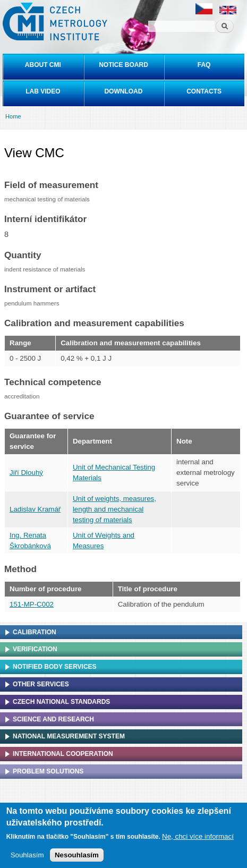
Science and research (53, 719)
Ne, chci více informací (198, 838)
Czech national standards (61, 702)
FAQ (204, 65)
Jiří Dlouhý (26, 473)
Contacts (204, 91)
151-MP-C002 (32, 604)
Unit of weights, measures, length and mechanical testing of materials (114, 509)
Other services (41, 684)
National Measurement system (69, 736)
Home (13, 116)
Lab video (43, 91)
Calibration (35, 632)
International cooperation (63, 754)
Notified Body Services (55, 667)
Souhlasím (27, 857)
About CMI (43, 65)
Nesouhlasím (77, 857)
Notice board (123, 65)
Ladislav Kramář (35, 509)
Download (123, 91)
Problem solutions (48, 771)
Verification (35, 649)
